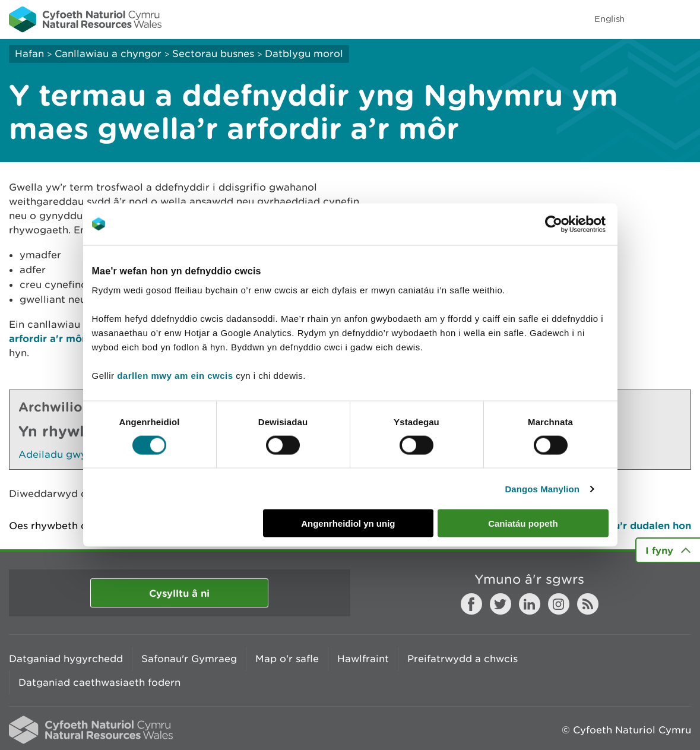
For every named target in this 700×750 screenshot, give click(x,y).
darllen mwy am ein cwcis (175, 376)
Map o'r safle (287, 659)
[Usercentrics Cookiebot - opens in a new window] (574, 224)
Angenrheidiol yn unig (348, 523)
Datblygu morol (304, 53)
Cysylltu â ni (179, 593)
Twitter (501, 604)
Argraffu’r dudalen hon (634, 525)
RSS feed (588, 604)
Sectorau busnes (213, 53)
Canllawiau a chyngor (108, 53)
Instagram (559, 604)
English (609, 19)
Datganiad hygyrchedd (66, 659)
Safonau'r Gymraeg (189, 659)
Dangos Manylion (542, 488)
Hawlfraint (363, 659)
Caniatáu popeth (523, 523)
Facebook (471, 604)
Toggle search (650, 19)
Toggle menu (683, 19)
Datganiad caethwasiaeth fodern (99, 682)
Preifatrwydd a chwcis (463, 659)
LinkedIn (530, 604)
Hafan (29, 53)
